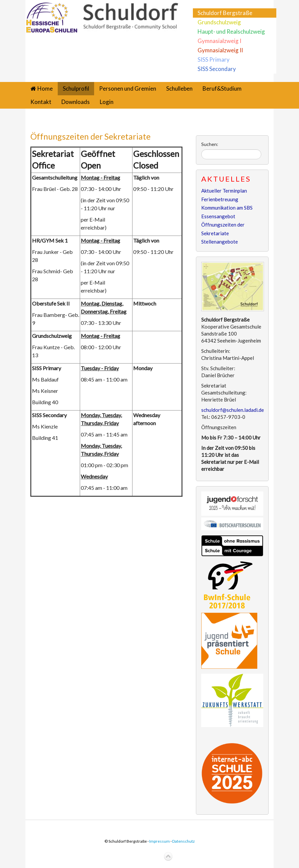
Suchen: (210, 144)
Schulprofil (76, 88)
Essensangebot (218, 216)
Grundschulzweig (219, 22)
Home (45, 88)
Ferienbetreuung (220, 199)
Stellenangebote (220, 242)
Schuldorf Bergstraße (225, 13)
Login (107, 102)
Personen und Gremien (128, 88)
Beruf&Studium (222, 88)
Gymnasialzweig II (220, 50)
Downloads (76, 102)
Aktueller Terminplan (224, 191)
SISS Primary (214, 59)
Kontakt (41, 102)
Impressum (160, 841)
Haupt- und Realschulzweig (231, 31)
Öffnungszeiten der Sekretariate (90, 136)
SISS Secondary (217, 69)
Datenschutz (184, 841)
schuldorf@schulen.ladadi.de (233, 410)
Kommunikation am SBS (227, 208)
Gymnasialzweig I (219, 41)
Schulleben (179, 88)
